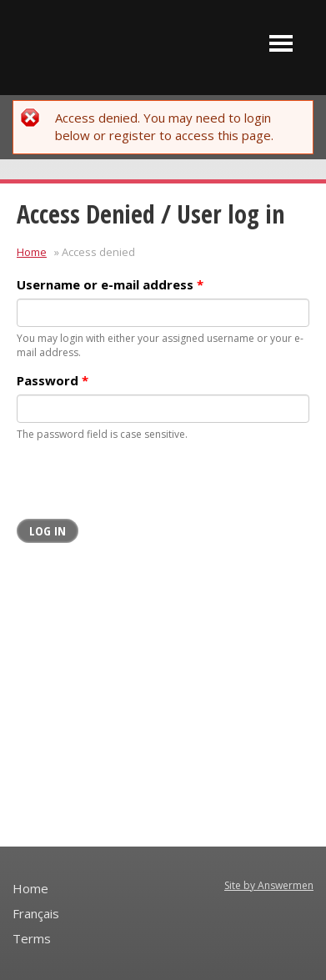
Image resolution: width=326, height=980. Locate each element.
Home (32, 252)
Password (53, 380)
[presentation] (143, 486)
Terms (32, 938)
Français (36, 913)
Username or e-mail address (110, 284)
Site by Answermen (269, 885)
